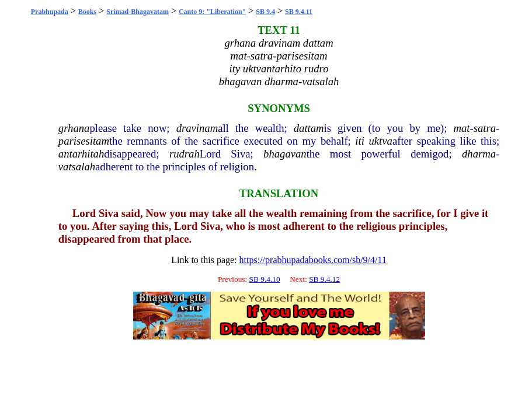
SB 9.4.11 (299, 12)
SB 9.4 (265, 12)
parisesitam (84, 141)
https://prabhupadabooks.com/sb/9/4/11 (313, 260)
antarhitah (81, 154)
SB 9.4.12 (324, 279)
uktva (381, 141)
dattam (309, 128)
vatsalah (77, 167)
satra (485, 128)
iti (360, 141)
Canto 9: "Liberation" (212, 12)
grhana (74, 128)
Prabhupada (50, 12)
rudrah (185, 154)
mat (461, 128)
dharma (479, 154)
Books (87, 12)
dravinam (197, 128)
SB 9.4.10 (265, 279)
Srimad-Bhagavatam (138, 12)
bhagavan (285, 154)
